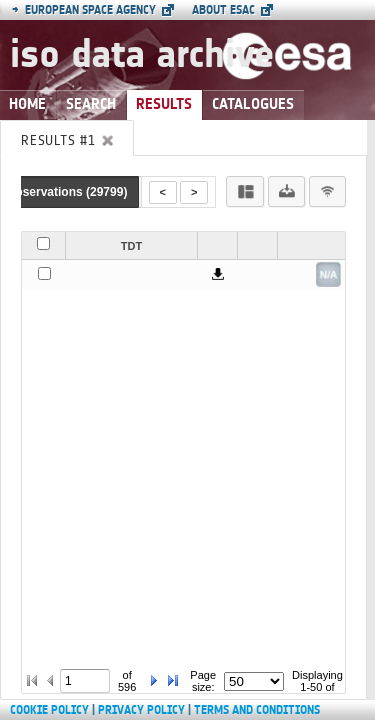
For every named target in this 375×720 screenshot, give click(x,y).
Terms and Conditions (257, 710)
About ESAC (223, 10)
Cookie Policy (49, 710)
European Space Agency (84, 10)
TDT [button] (131, 246)
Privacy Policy (141, 710)
